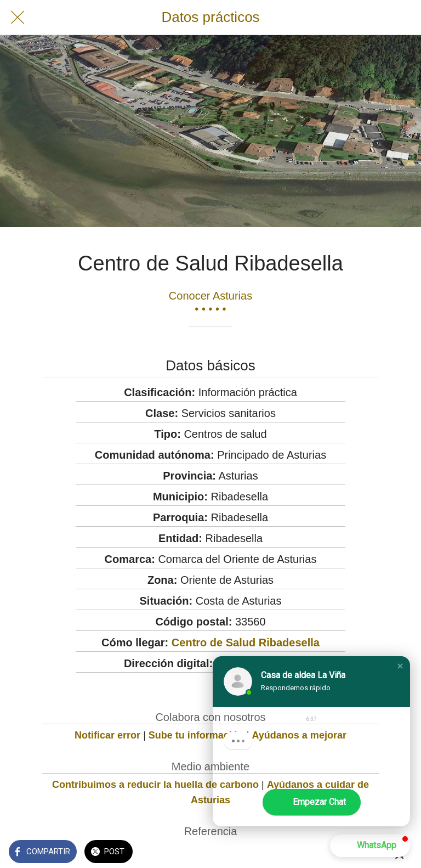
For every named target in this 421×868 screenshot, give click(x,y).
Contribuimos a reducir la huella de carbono (155, 785)
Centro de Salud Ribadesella (246, 642)
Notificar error (107, 735)
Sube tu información (196, 735)
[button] (400, 666)
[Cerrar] (18, 18)
